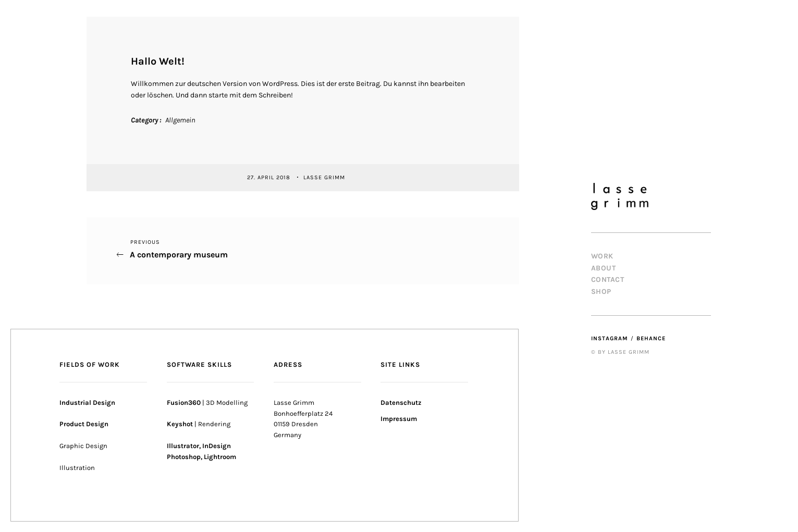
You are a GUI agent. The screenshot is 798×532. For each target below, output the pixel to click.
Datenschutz (401, 403)
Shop (601, 292)
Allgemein (180, 120)
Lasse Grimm (325, 177)
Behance (651, 338)
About (604, 268)
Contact (608, 280)
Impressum (399, 419)
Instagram (610, 338)
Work (602, 256)
